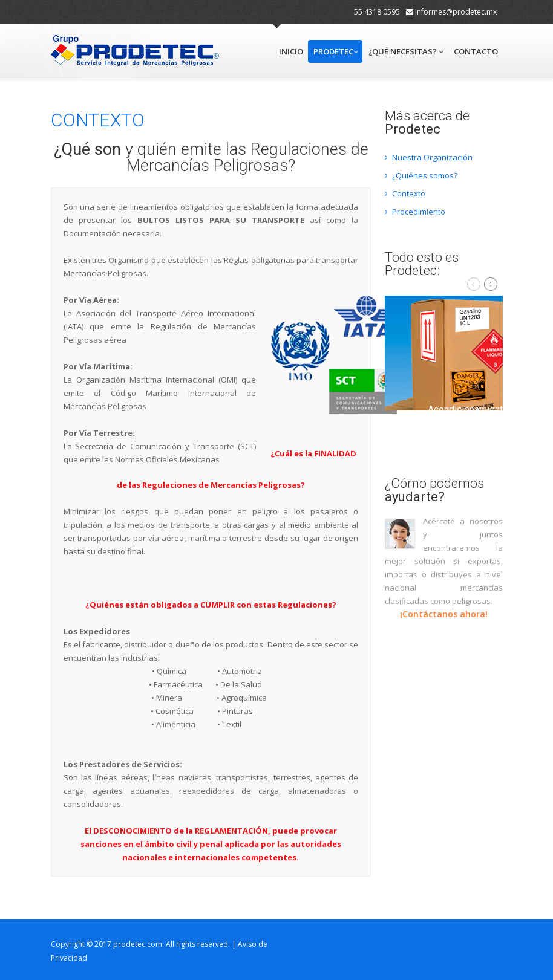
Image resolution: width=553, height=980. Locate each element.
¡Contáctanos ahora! (444, 614)
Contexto (405, 193)
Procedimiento (415, 212)
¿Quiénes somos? (421, 175)
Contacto (476, 51)
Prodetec (336, 51)
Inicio (291, 51)
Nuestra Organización (429, 157)
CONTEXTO (98, 120)
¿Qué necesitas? (406, 51)
